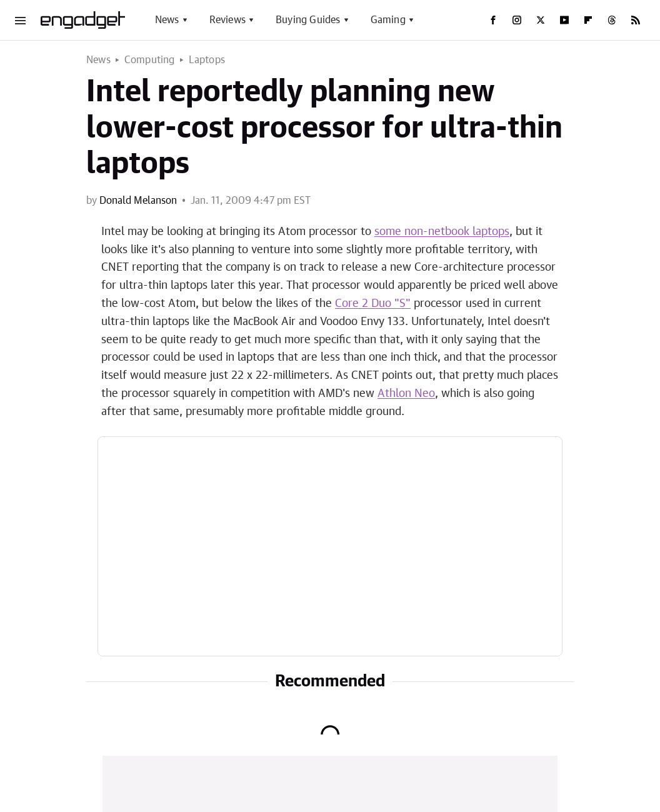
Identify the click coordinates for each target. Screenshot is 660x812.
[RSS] (636, 20)
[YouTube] (564, 20)
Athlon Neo (406, 394)
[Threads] (612, 20)
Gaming (388, 20)
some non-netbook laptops (442, 232)
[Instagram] (517, 20)
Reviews (227, 20)
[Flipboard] (588, 20)
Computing (150, 60)
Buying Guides (308, 20)
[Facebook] (493, 20)
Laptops (207, 60)
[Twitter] (541, 20)
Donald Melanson (138, 201)
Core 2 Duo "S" (373, 304)
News (167, 20)
